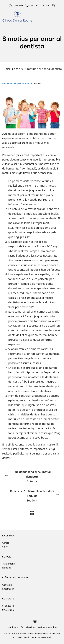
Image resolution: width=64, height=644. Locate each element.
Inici (7, 69)
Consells (17, 69)
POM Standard (43, 637)
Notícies (7, 568)
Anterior (31, 476)
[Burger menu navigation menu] (58, 16)
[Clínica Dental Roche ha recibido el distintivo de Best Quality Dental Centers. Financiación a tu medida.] (27, 16)
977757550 (8, 610)
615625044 (8, 606)
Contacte (7, 585)
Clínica (6, 543)
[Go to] (53, 5)
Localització (8, 589)
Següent (33, 496)
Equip (5, 547)
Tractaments (9, 564)
